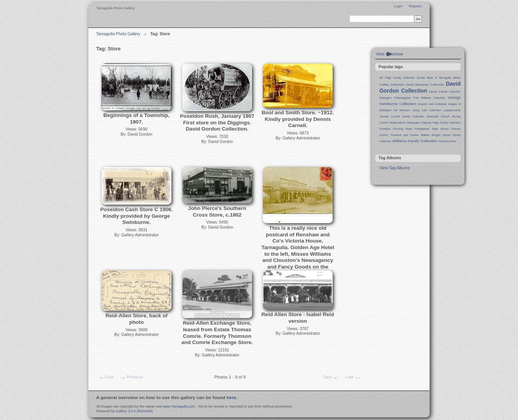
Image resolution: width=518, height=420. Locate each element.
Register (415, 6)
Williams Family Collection (415, 141)
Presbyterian (422, 129)
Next (331, 378)
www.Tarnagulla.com (179, 406)
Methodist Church (438, 116)
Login (398, 6)
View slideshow (389, 54)
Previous (131, 378)
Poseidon (385, 129)
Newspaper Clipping (419, 123)
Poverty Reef (402, 129)
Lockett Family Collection (408, 116)
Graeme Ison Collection (432, 104)
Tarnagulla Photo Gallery (118, 34)
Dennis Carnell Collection (445, 92)
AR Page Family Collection (397, 78)
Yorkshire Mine (447, 141)
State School (440, 129)
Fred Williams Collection (429, 98)
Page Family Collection (447, 123)
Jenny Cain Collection (427, 110)
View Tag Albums (395, 168)
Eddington (385, 98)
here (231, 398)
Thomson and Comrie (405, 135)
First (105, 378)
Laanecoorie (452, 110)
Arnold (421, 78)
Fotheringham (402, 98)
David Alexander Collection (425, 85)
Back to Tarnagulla (439, 78)
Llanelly (384, 116)
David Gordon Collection (420, 87)
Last (353, 378)
